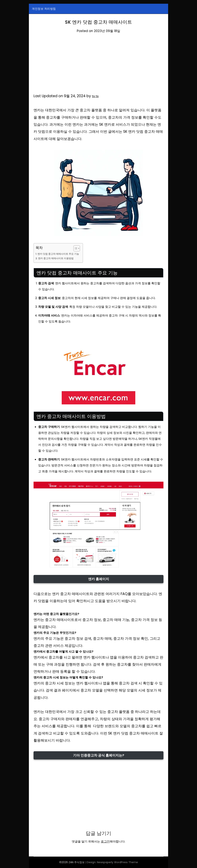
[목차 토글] (79, 248)
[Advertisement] (98, 65)
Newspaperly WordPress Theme (117, 862)
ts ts (96, 96)
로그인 (105, 841)
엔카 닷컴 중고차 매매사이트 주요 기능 (60, 254)
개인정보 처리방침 (44, 9)
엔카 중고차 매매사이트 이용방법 (58, 258)
